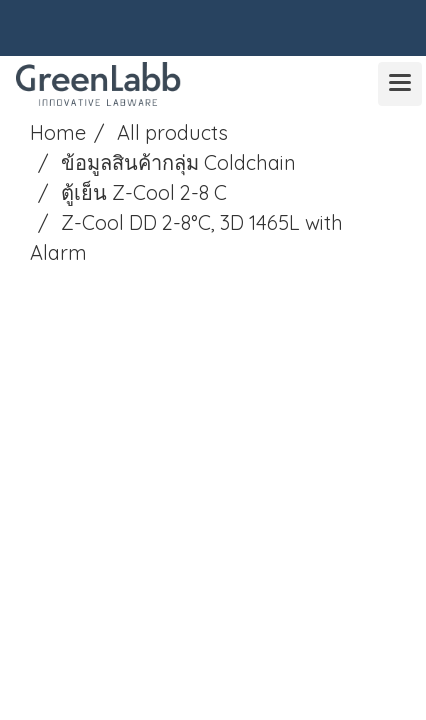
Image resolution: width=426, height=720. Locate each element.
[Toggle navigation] (400, 84)
